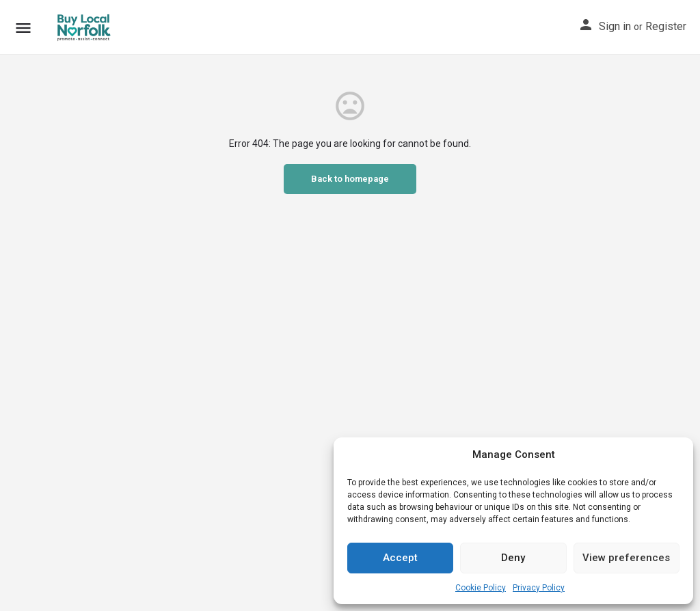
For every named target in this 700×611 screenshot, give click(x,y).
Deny (513, 558)
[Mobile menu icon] (23, 28)
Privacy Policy (539, 588)
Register (666, 26)
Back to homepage (350, 179)
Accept (400, 558)
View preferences (626, 558)
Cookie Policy (481, 588)
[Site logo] (85, 27)
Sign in (615, 26)
